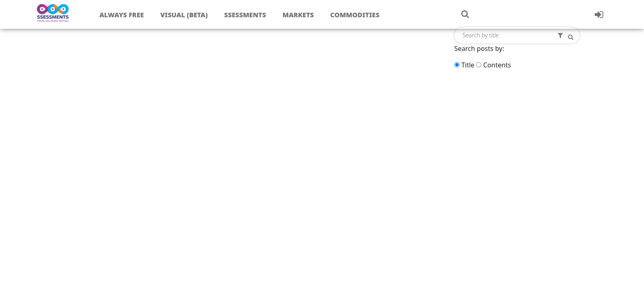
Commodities (355, 15)
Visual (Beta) (184, 15)
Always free (122, 15)
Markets (298, 15)
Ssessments (245, 15)
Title (468, 65)
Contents (497, 65)
